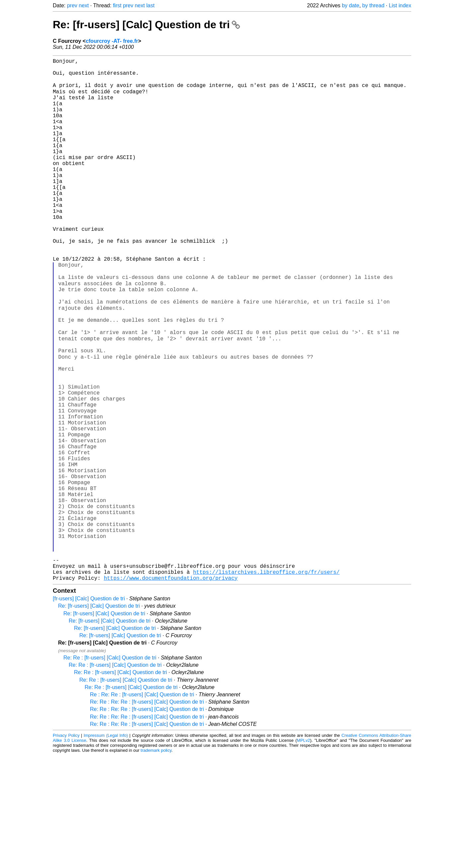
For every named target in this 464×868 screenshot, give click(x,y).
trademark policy (156, 863)
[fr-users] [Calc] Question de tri (89, 711)
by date (350, 5)
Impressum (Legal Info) (106, 848)
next (84, 5)
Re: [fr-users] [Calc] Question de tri (146, 25)
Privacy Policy (66, 848)
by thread (373, 5)
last (151, 5)
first (117, 5)
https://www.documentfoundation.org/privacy (171, 690)
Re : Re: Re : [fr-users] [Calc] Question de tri (142, 807)
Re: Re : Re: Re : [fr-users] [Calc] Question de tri (147, 814)
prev (72, 5)
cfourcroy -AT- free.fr (112, 41)
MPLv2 (303, 853)
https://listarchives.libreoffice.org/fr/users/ (266, 683)
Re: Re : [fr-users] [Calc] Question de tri (110, 770)
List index (400, 5)
